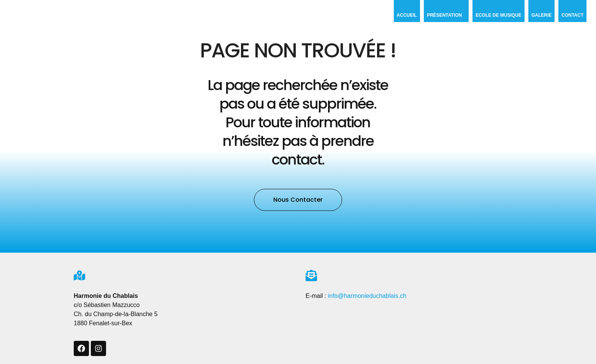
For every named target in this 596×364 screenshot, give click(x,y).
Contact (572, 15)
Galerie (541, 15)
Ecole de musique (499, 15)
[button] (298, 200)
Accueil (407, 15)
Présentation (446, 15)
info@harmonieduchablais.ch (367, 296)
